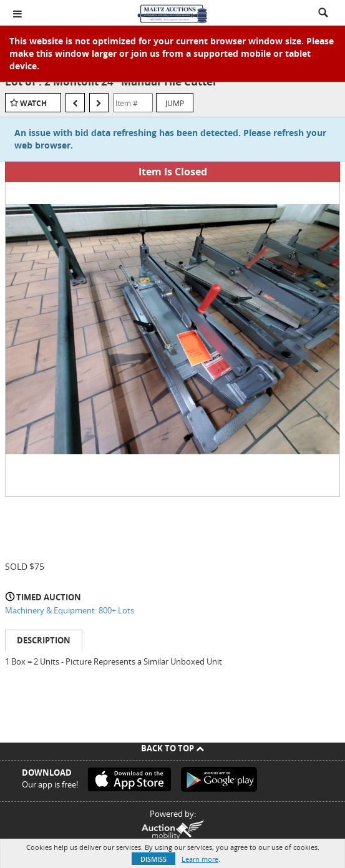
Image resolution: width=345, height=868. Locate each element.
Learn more (200, 859)
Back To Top (172, 748)
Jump (175, 103)
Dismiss (153, 859)
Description (44, 640)
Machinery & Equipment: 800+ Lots (70, 610)
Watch (33, 103)
